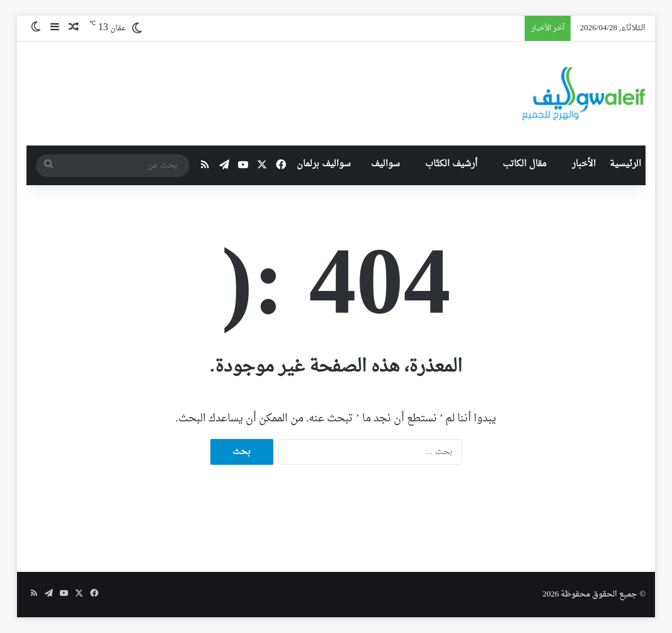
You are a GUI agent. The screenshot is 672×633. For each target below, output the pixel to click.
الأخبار (584, 164)
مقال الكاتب (525, 164)
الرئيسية (625, 164)
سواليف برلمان (324, 164)
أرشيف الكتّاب (451, 164)
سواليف (385, 164)
